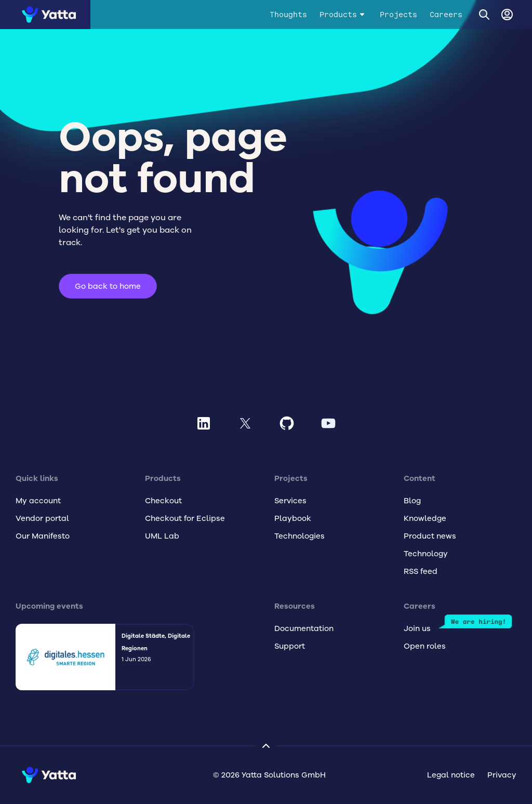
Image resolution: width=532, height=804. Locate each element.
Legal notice (451, 775)
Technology (426, 554)
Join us (417, 628)
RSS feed (421, 571)
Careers (446, 15)
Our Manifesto (43, 536)
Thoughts (288, 15)
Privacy (502, 775)
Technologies (300, 536)
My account (38, 501)
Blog (412, 501)
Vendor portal (42, 518)
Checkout (163, 501)
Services (290, 501)
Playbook (293, 518)
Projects (398, 15)
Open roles (425, 646)
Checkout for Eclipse (185, 518)
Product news (430, 536)
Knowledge (425, 518)
